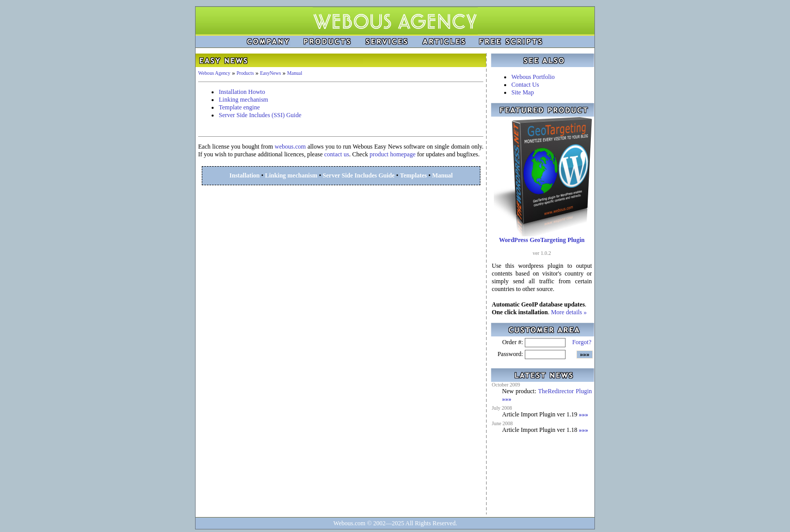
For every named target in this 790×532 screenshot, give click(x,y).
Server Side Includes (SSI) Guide (260, 115)
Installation (245, 175)
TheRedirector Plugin (565, 391)
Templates (413, 175)
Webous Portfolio (533, 77)
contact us (336, 154)
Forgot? (582, 342)
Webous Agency (214, 73)
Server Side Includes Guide (358, 175)
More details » (569, 312)
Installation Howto (242, 92)
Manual (294, 73)
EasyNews (271, 73)
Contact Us (525, 85)
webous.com (290, 147)
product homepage (392, 154)
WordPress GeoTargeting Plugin (542, 240)
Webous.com (349, 523)
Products (245, 73)
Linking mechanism (244, 100)
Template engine (239, 107)
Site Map (523, 92)
